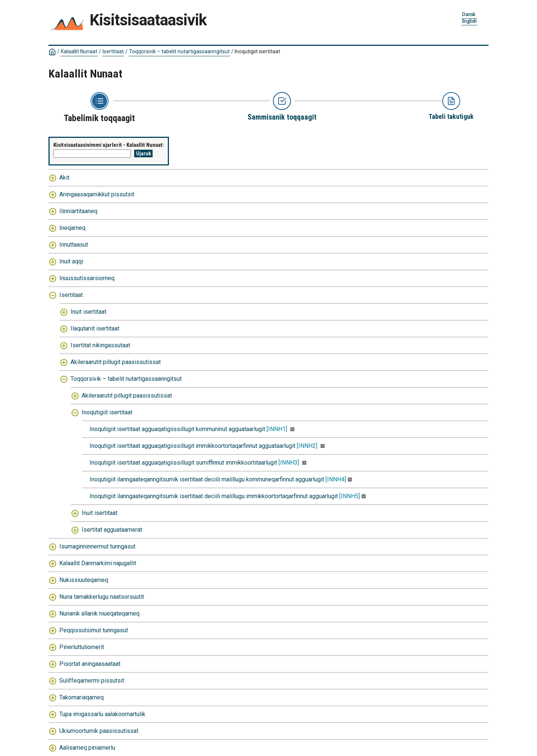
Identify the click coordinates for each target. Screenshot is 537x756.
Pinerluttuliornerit (82, 647)
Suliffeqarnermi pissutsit (92, 681)
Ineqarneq (72, 228)
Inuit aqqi (71, 261)
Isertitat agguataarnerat (112, 530)
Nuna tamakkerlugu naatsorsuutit (102, 597)
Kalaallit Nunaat (79, 51)
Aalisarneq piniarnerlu (87, 748)
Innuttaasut (74, 245)
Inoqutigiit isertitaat (257, 51)
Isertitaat (113, 51)
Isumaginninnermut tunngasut (97, 546)
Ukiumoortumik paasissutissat (99, 731)
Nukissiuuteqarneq (84, 580)
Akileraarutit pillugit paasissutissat (116, 362)
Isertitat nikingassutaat (100, 345)
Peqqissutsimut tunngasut (94, 630)
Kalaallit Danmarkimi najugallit (98, 563)
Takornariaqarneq (81, 697)
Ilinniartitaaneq (78, 211)
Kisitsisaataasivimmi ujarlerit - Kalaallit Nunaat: (109, 145)
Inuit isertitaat (88, 312)
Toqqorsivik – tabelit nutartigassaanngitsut (179, 51)
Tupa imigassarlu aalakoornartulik (102, 714)
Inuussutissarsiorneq (87, 278)
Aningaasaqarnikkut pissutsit (97, 194)
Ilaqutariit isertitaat (95, 328)
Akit (64, 178)
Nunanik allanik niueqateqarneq (99, 613)
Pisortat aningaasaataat (90, 664)
